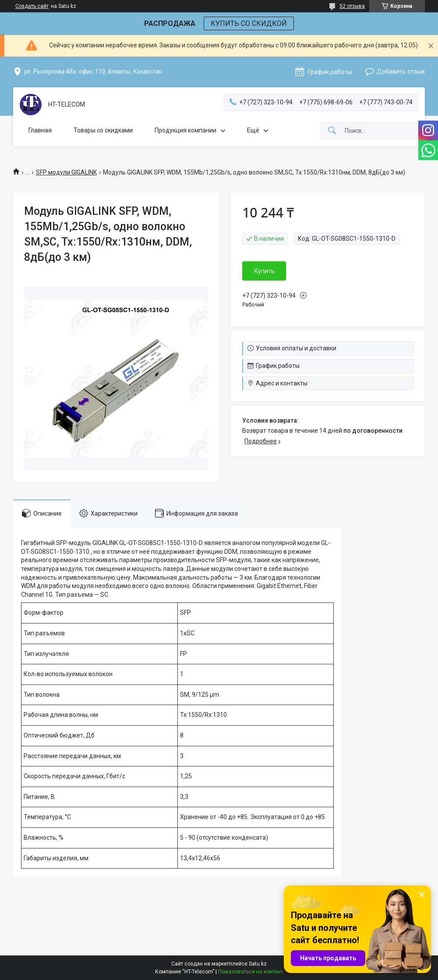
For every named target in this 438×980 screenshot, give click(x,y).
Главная (40, 130)
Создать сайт (32, 6)
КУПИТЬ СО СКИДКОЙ (249, 23)
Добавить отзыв (401, 71)
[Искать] (332, 131)
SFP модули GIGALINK (66, 172)
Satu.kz (258, 964)
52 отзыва (352, 6)
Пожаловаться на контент (251, 972)
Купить (264, 271)
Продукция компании (185, 130)
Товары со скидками (103, 130)
